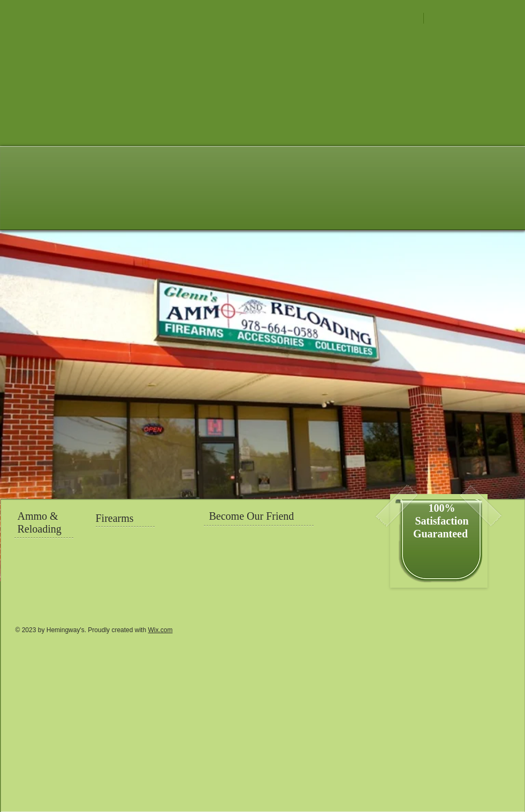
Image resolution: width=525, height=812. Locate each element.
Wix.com (160, 630)
